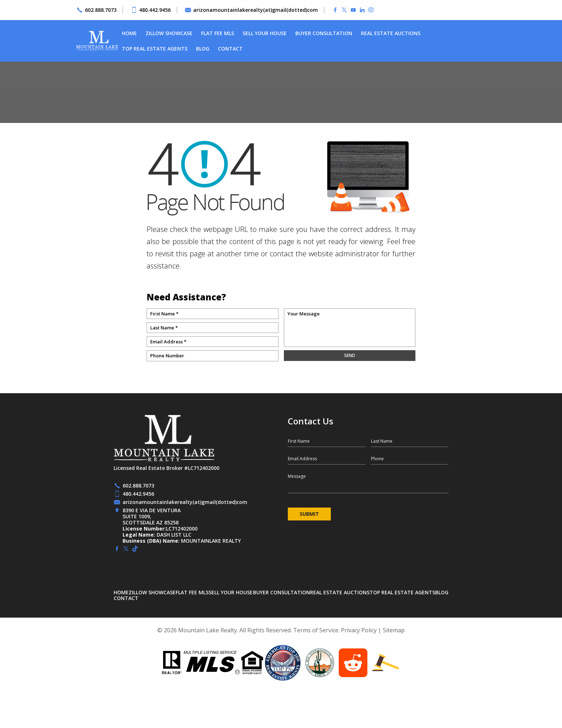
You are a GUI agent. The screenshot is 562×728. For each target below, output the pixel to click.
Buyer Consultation (324, 33)
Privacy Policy (359, 630)
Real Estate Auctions (391, 33)
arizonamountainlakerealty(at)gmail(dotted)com (256, 10)
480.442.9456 (155, 10)
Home (129, 33)
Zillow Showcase (169, 33)
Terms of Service (316, 630)
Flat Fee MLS (218, 33)
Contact (230, 49)
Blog (203, 49)
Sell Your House (265, 33)
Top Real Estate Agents (155, 49)
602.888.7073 (101, 10)
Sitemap (394, 630)
